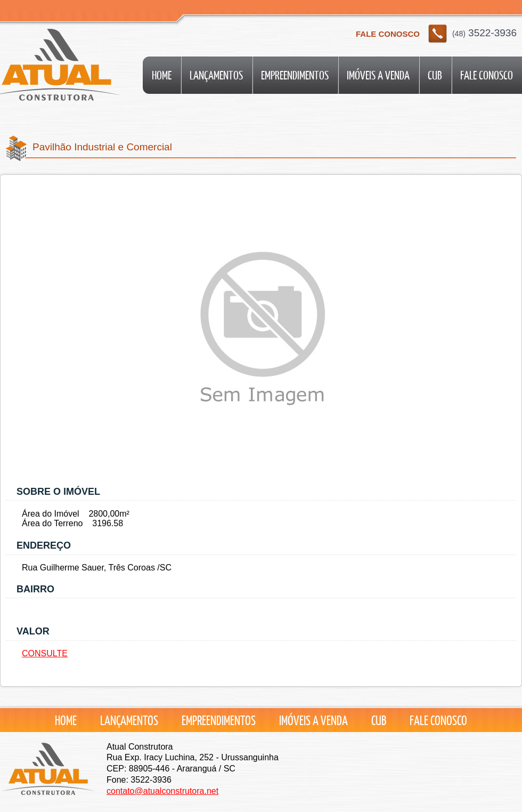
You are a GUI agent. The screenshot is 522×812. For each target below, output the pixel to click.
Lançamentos (216, 75)
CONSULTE (45, 653)
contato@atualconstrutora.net (162, 791)
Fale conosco (487, 75)
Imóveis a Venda (378, 75)
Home (162, 75)
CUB (435, 75)
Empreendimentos (295, 75)
